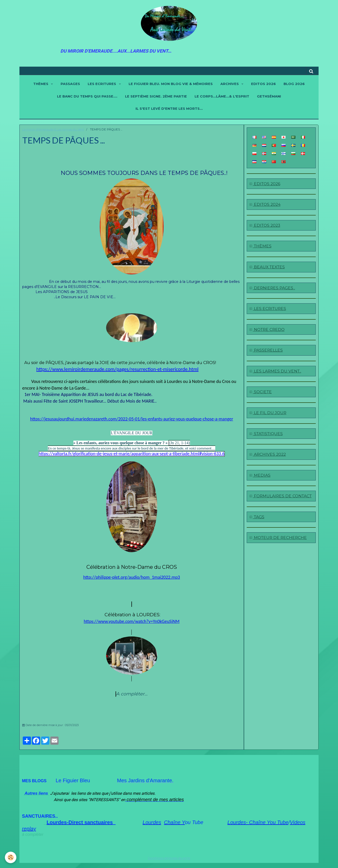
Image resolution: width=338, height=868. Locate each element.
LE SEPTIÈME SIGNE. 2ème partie (156, 96)
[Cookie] (11, 857)
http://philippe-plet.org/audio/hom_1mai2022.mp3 (132, 577)
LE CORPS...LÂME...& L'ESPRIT (222, 96)
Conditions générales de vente (169, 858)
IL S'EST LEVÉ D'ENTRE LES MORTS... (169, 108)
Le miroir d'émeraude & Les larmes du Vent (53, 129)
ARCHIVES (230, 84)
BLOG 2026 (294, 84)
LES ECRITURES (102, 84)
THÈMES (41, 84)
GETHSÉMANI (269, 96)
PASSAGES (70, 84)
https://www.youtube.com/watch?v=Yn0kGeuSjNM (132, 621)
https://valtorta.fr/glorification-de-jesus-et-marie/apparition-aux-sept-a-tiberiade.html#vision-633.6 (132, 454)
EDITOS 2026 (263, 84)
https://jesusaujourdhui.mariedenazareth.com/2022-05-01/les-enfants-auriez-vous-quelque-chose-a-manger (132, 419)
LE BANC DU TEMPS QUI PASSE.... (87, 96)
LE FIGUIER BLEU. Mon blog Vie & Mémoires (171, 84)
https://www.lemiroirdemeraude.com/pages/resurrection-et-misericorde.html (117, 369)
